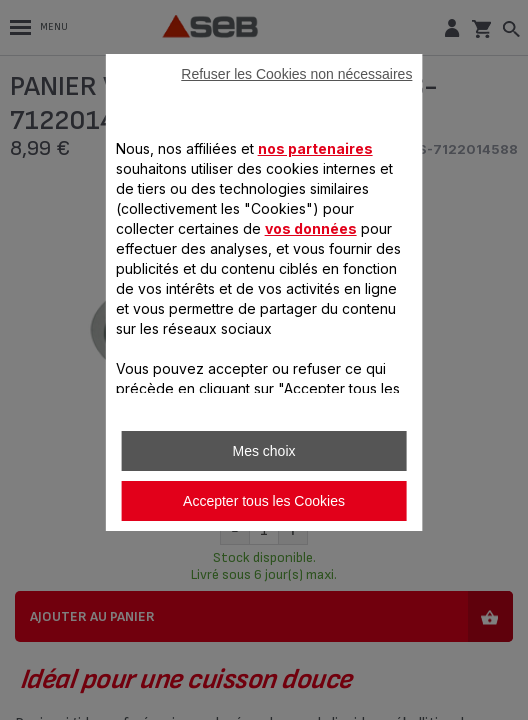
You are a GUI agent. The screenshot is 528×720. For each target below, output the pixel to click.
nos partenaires (315, 148)
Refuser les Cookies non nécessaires (296, 74)
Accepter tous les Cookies (264, 501)
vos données (311, 228)
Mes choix (263, 451)
